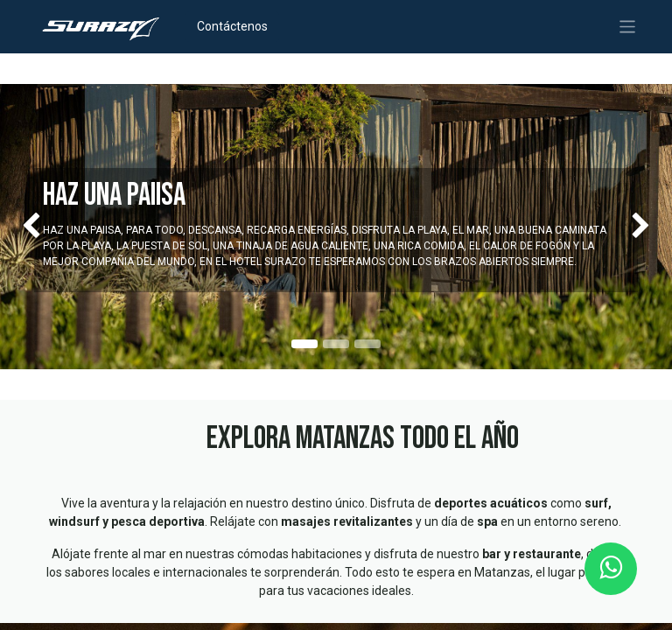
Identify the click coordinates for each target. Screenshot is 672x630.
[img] (27, 226)
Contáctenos (232, 26)
